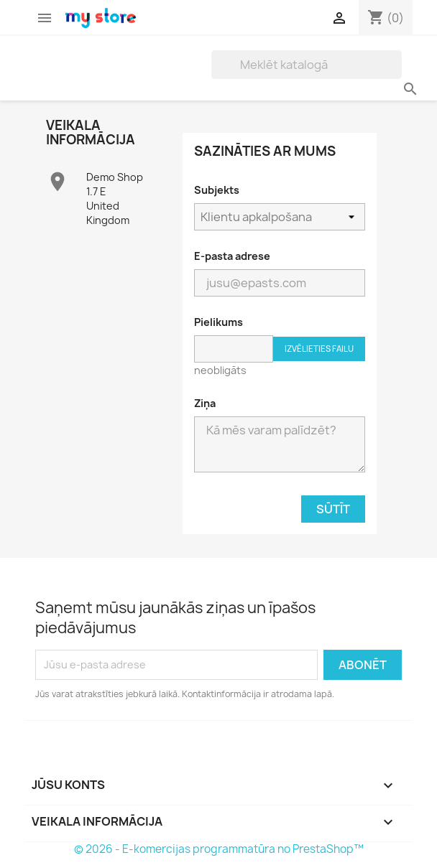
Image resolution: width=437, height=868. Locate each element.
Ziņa (205, 403)
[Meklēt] (307, 65)
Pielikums (218, 322)
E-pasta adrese (232, 256)
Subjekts (217, 190)
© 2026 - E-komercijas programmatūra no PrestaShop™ (219, 849)
